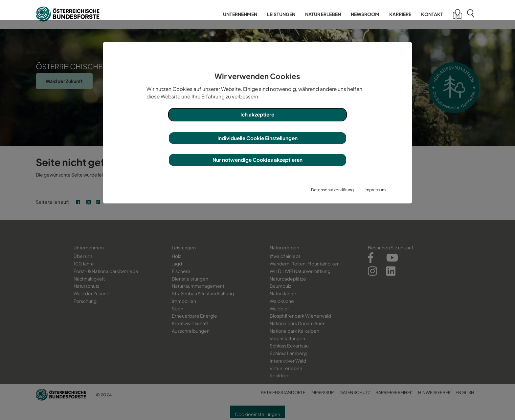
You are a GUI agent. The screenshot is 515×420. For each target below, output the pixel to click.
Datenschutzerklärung (332, 190)
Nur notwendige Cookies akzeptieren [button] (257, 160)
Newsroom (365, 14)
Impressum (375, 190)
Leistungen (281, 14)
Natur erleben (323, 14)
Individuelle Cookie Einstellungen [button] (257, 138)
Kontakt (432, 14)
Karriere (400, 14)
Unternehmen (240, 14)
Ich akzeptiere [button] (257, 114)
